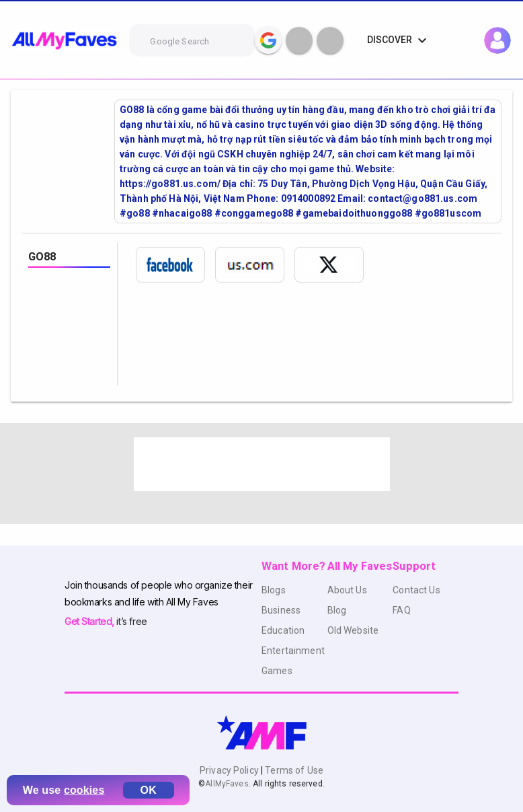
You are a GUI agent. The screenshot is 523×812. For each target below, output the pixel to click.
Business (281, 610)
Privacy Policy (230, 770)
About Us (347, 590)
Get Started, (90, 621)
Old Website (353, 630)
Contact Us (416, 590)
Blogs (274, 590)
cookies (84, 790)
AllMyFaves (227, 784)
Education (283, 630)
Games (277, 671)
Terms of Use (293, 770)
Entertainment (293, 651)
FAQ (401, 610)
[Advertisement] (262, 464)
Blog (337, 610)
